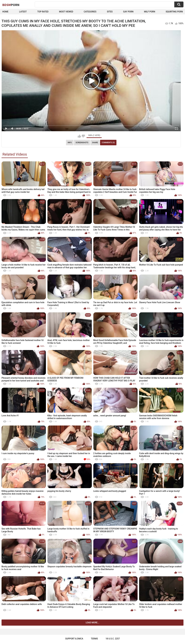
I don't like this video (83, 136)
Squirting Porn (174, 12)
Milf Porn (149, 12)
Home (5, 12)
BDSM (11, 5)
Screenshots (82, 143)
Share (95, 143)
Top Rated (43, 12)
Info (70, 143)
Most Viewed (66, 12)
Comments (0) (108, 143)
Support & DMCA (74, 639)
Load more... (92, 623)
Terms (94, 639)
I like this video (79, 136)
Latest (23, 12)
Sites (110, 12)
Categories (90, 12)
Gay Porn (128, 12)
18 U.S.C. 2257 (113, 639)
